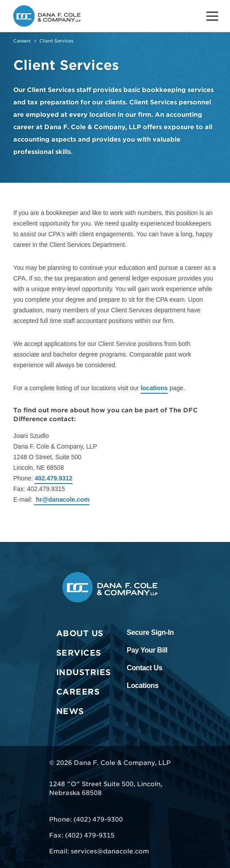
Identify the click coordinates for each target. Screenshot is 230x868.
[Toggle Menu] (212, 16)
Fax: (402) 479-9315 (82, 835)
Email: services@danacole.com (99, 851)
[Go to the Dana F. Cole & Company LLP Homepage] (47, 16)
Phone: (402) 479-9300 (86, 819)
